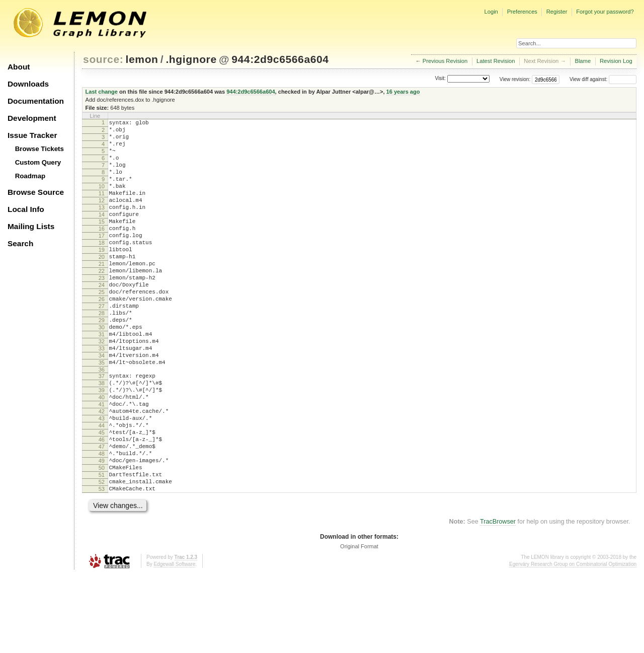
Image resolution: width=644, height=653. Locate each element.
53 (102, 566)
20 (102, 285)
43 (102, 480)
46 (102, 506)
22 (102, 303)
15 (102, 243)
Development (32, 118)
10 (102, 200)
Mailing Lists (31, 226)
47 (102, 515)
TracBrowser (498, 600)
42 (102, 472)
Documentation (36, 101)
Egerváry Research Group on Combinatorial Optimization (573, 643)
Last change (102, 92)
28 (102, 354)
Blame (583, 61)
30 (102, 371)
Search (20, 243)
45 (102, 497)
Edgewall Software (174, 643)
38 (102, 438)
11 (102, 208)
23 (102, 311)
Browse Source (36, 192)
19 (102, 277)
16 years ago (403, 92)
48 (102, 523)
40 (102, 455)
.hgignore (191, 59)
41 (102, 463)
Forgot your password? (605, 12)
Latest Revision (496, 61)
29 (102, 362)
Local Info (26, 209)
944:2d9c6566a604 (280, 59)
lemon (142, 59)
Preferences (522, 12)
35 (102, 414)
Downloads (28, 84)
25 (102, 328)
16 (102, 251)
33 (102, 397)
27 (102, 345)
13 (102, 226)
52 (102, 557)
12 (102, 217)
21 (102, 294)
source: (103, 59)
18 (102, 268)
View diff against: (603, 79)
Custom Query (38, 162)
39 (102, 446)
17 (102, 260)
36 (102, 422)
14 (102, 234)
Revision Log (616, 61)
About (19, 67)
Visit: (440, 79)
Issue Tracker (32, 135)
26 (102, 337)
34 (102, 405)
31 (102, 380)
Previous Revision (445, 61)
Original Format (359, 625)
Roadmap (30, 176)
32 (102, 388)
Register (557, 12)
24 (102, 320)
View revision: (515, 79)
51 (102, 549)
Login (491, 12)
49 (102, 532)
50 (102, 540)
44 (102, 489)
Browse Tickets (39, 149)
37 (102, 429)
